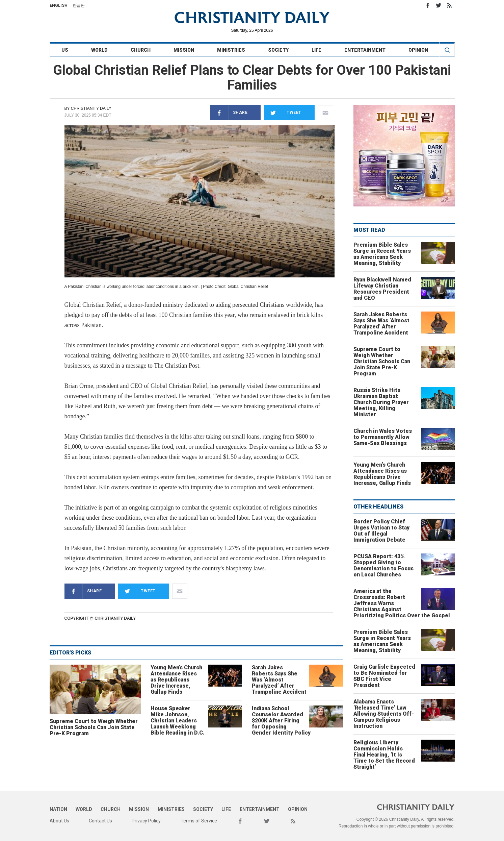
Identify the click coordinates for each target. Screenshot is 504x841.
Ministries (231, 50)
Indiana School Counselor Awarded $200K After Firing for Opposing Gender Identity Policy (281, 721)
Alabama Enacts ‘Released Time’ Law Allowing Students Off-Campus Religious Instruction (384, 714)
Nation (58, 809)
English (59, 5)
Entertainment (365, 50)
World (99, 50)
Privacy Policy (146, 821)
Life (316, 50)
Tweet (283, 113)
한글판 (79, 5)
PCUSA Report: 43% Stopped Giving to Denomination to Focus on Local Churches (383, 565)
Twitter (439, 5)
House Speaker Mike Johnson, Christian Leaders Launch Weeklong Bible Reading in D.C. (178, 721)
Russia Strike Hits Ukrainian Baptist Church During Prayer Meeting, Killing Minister (381, 402)
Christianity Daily (91, 108)
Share (229, 113)
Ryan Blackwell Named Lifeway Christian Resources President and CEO (382, 289)
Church (141, 50)
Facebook (428, 5)
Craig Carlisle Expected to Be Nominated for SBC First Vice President (384, 676)
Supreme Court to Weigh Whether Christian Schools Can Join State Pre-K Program (94, 727)
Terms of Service (199, 821)
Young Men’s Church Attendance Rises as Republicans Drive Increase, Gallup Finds (176, 680)
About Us (59, 821)
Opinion (418, 50)
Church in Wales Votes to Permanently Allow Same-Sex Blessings (383, 437)
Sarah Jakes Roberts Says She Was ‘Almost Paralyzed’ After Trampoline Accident (279, 680)
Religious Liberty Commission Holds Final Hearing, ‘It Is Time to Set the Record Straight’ (384, 755)
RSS (449, 5)
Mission (184, 50)
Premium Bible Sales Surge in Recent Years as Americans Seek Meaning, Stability (382, 254)
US (65, 50)
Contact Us (100, 821)
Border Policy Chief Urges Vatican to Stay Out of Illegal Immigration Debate (381, 531)
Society (278, 50)
